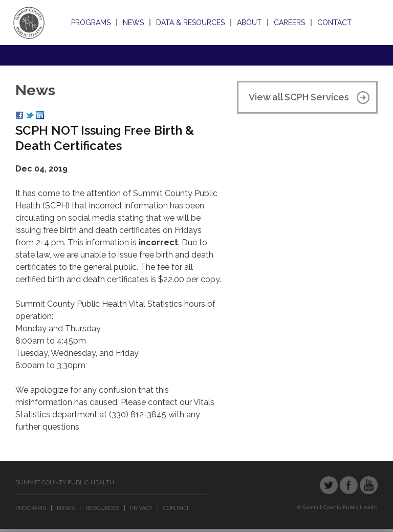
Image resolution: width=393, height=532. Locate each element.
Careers (289, 23)
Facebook (349, 485)
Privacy (141, 508)
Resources (102, 508)
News (133, 23)
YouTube (369, 485)
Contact (334, 23)
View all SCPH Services (299, 97)
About (249, 23)
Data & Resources (190, 23)
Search (367, 23)
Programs (91, 23)
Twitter (329, 485)
